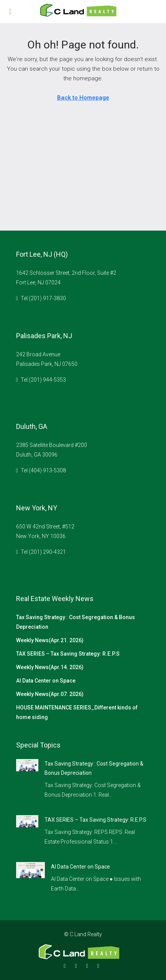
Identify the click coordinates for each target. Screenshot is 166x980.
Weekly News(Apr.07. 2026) (50, 694)
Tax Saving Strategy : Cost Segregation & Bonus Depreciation (76, 622)
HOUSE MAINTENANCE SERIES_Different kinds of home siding (77, 712)
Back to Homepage (83, 98)
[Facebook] (66, 966)
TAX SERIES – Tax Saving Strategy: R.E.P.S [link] (95, 820)
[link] (27, 765)
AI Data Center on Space (46, 681)
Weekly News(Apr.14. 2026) (50, 667)
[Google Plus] (89, 966)
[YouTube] (100, 966)
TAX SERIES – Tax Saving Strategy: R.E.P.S (68, 654)
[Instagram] (77, 966)
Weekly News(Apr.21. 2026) (50, 640)
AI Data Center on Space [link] (81, 867)
